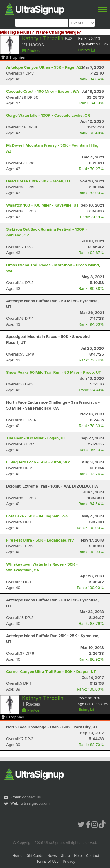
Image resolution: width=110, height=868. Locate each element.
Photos (31, 50)
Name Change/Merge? (59, 32)
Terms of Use (48, 861)
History (87, 50)
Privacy (69, 861)
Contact (93, 856)
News (52, 856)
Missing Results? (17, 32)
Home (18, 856)
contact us (31, 797)
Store (65, 856)
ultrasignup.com (35, 803)
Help (78, 856)
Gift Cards (35, 856)
